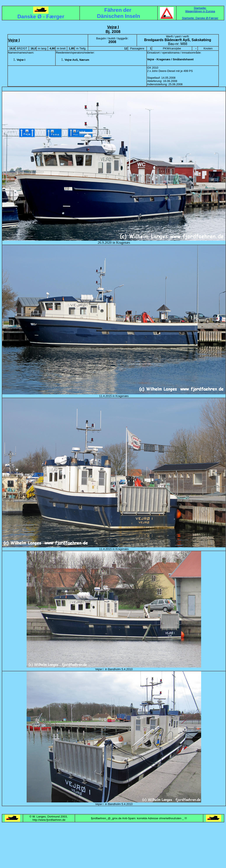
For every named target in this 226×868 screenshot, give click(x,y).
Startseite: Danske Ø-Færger (200, 18)
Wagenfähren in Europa (200, 11)
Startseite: (200, 8)
